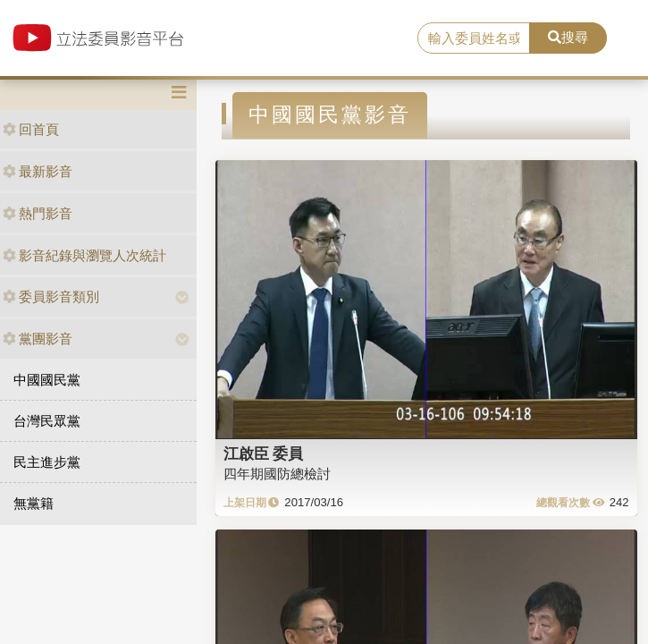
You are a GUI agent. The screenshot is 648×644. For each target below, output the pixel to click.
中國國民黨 (47, 380)
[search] (474, 38)
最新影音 (38, 171)
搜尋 (568, 37)
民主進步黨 (47, 462)
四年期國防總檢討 (277, 474)
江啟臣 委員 (264, 453)
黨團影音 (38, 339)
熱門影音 (38, 213)
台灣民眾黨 (47, 421)
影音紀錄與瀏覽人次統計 (84, 255)
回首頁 (31, 129)
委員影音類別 (51, 297)
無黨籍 (34, 503)
